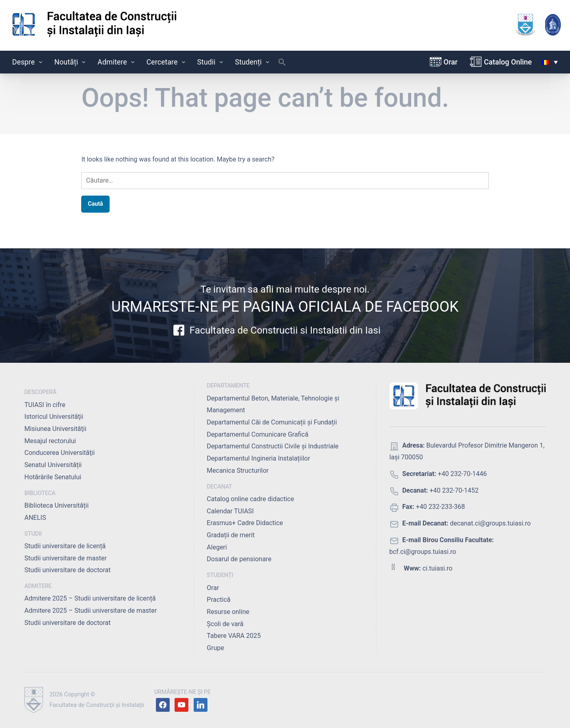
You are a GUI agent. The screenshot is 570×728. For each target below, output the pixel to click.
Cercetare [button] (167, 62)
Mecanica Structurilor (237, 471)
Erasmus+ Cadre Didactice (245, 523)
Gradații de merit (231, 535)
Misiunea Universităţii (55, 429)
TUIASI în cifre (45, 405)
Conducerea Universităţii (59, 453)
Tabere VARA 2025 (234, 636)
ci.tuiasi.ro (438, 568)
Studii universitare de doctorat (68, 570)
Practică (218, 600)
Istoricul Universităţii (54, 417)
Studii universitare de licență (65, 546)
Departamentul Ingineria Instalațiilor (258, 458)
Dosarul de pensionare (239, 559)
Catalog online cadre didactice (250, 499)
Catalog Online (508, 62)
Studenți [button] (253, 62)
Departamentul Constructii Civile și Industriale (272, 446)
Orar (451, 62)
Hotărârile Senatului (53, 477)
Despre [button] (28, 62)
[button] (282, 64)
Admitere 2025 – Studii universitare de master (91, 611)
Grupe (215, 648)
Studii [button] (211, 62)
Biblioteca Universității (56, 505)
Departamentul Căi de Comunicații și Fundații (272, 422)
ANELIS (35, 518)
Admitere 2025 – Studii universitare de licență (90, 598)
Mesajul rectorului (50, 441)
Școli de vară (225, 624)
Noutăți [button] (71, 62)
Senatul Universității (53, 465)
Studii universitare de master (66, 558)
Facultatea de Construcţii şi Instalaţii (97, 705)
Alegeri (217, 547)
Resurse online (228, 612)
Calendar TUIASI (230, 511)
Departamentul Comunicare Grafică (257, 434)
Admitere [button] (117, 62)
